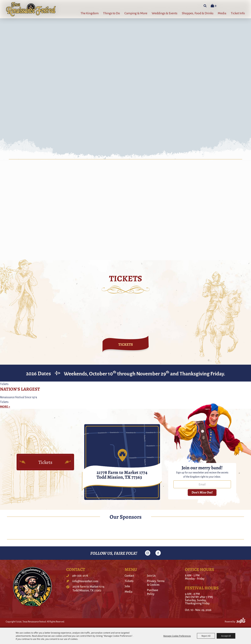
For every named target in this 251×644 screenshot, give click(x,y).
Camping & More (136, 13)
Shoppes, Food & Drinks (198, 13)
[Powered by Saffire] (241, 621)
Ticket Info (238, 13)
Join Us (151, 576)
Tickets (129, 581)
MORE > (5, 406)
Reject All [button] (206, 636)
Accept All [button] (226, 636)
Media (222, 13)
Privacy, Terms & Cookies (156, 583)
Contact (129, 576)
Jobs (127, 586)
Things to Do (111, 13)
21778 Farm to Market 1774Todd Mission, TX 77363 (88, 588)
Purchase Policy (153, 592)
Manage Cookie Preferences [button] (177, 636)
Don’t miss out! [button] (202, 492)
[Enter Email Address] (202, 484)
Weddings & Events (164, 13)
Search (205, 6)
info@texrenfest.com (85, 581)
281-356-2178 (80, 576)
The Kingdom (90, 13)
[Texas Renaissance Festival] (31, 9)
